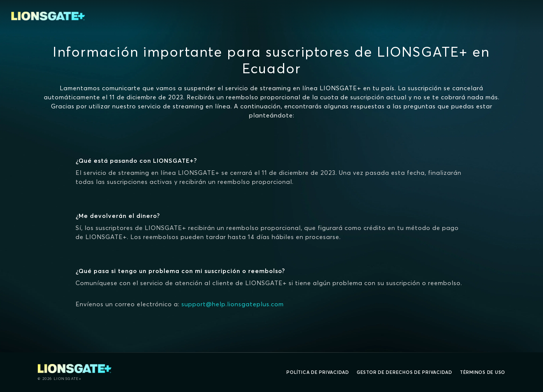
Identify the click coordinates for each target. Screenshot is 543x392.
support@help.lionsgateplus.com (233, 304)
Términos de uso (483, 372)
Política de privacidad (318, 372)
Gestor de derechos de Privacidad (405, 372)
